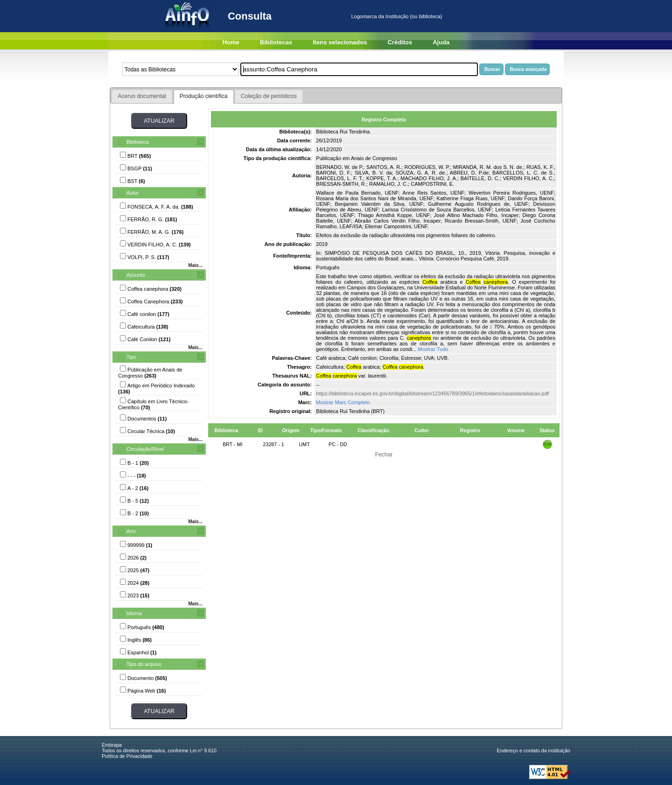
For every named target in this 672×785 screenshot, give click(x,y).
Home (231, 42)
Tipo (131, 357)
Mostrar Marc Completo (343, 402)
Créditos (400, 42)
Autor (133, 193)
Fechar (384, 455)
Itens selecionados (340, 42)
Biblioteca (138, 142)
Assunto (136, 275)
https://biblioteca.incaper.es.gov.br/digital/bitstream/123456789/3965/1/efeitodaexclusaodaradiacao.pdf (432, 393)
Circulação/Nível (145, 449)
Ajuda (441, 42)
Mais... (195, 265)
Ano (131, 531)
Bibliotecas (276, 42)
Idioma (134, 613)
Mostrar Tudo (433, 349)
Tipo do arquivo (144, 664)
